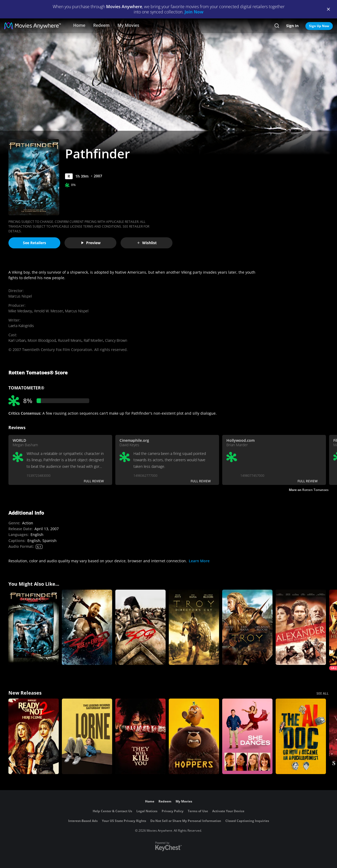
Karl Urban (17, 340)
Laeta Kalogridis (21, 326)
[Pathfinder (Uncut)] (34, 627)
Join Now (194, 12)
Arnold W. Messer (48, 311)
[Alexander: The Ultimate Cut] (301, 627)
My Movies (128, 25)
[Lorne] (87, 736)
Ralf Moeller (93, 340)
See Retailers (34, 243)
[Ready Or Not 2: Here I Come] (34, 736)
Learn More (199, 561)
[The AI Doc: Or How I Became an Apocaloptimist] (301, 736)
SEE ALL (323, 693)
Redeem (101, 25)
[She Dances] (247, 736)
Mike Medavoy (20, 311)
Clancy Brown (116, 340)
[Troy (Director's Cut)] (194, 627)
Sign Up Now (319, 26)
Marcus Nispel (20, 296)
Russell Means (70, 340)
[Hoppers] (194, 736)
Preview (91, 243)
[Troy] (247, 627)
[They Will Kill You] (140, 736)
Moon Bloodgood (42, 340)
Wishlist (147, 243)
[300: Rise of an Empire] (87, 627)
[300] (140, 627)
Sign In (292, 26)
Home (79, 25)
